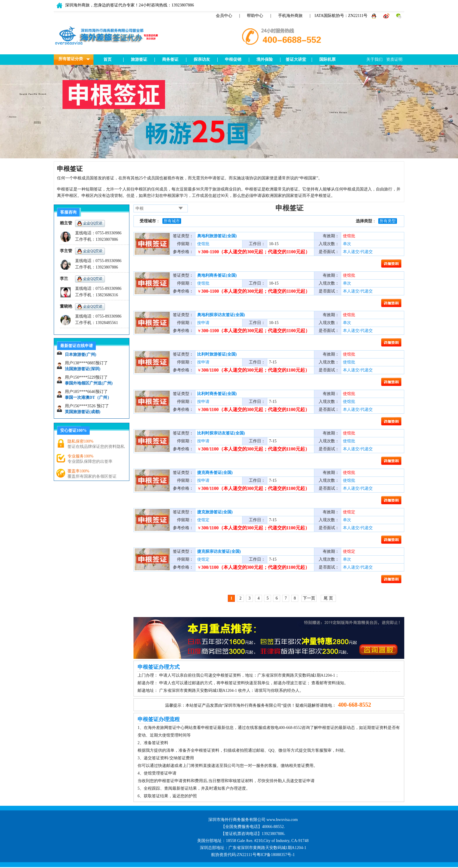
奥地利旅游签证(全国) (217, 236)
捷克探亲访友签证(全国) (219, 551)
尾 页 (328, 598)
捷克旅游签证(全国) (215, 512)
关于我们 (374, 59)
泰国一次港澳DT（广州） (88, 399)
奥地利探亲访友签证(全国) (221, 315)
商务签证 (170, 59)
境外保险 (265, 59)
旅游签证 (139, 59)
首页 (107, 59)
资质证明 (394, 59)
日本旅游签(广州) (80, 356)
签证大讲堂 (296, 59)
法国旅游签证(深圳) (83, 371)
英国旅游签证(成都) (83, 414)
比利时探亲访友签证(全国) (221, 433)
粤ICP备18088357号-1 (276, 855)
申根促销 (233, 59)
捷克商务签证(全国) (215, 473)
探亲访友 (202, 59)
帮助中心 (255, 16)
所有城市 (172, 221)
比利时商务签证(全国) (217, 394)
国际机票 (327, 59)
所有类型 (388, 221)
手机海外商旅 (290, 16)
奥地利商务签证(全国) (217, 275)
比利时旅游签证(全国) (217, 354)
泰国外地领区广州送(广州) (89, 385)
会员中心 (224, 16)
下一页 (309, 598)
